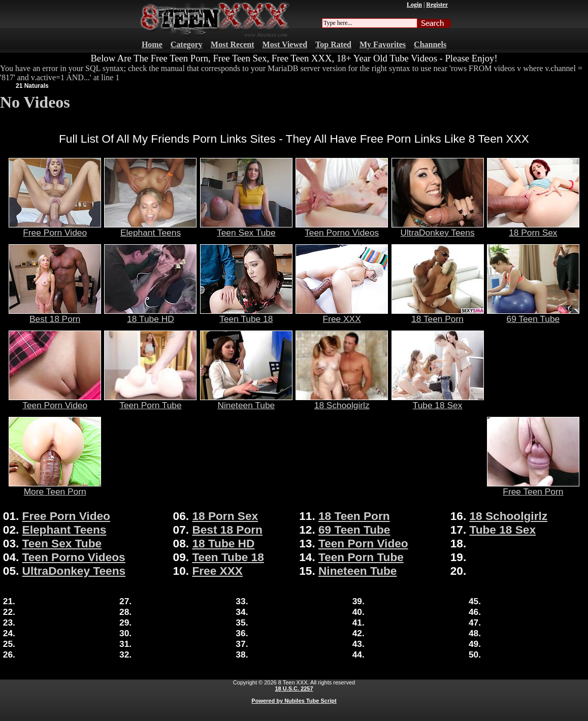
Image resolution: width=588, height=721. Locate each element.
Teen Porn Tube (150, 401)
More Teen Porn (55, 487)
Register (437, 5)
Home (152, 44)
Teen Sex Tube (246, 228)
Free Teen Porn (533, 487)
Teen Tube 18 (246, 315)
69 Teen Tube (533, 315)
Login (414, 5)
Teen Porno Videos (342, 228)
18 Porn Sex (533, 228)
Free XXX (342, 315)
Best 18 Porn (55, 315)
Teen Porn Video (55, 401)
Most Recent (233, 44)
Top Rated (333, 44)
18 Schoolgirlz (342, 401)
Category (187, 44)
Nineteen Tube (246, 401)
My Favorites (383, 44)
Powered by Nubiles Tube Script (294, 701)
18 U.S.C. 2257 (294, 689)
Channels (430, 44)
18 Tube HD (150, 315)
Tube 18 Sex (438, 401)
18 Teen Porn (438, 315)
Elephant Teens (150, 228)
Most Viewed (285, 44)
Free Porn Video (55, 228)
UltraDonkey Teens (438, 228)
